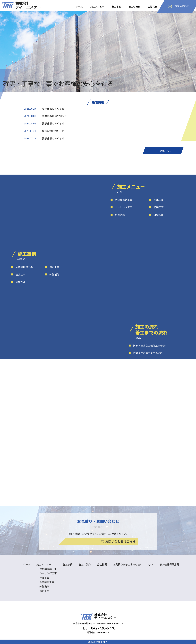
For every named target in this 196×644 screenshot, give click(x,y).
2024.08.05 (30, 123)
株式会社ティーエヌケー (28, 5)
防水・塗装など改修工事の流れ (148, 345)
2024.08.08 (30, 116)
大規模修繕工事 (121, 200)
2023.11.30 (30, 131)
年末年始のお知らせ (53, 131)
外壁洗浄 (156, 215)
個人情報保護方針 (169, 564)
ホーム (79, 6)
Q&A (151, 564)
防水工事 (156, 200)
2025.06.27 (30, 109)
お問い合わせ (178, 6)
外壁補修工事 (47, 582)
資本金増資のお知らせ (54, 116)
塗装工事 (156, 207)
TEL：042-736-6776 (98, 628)
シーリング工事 (121, 207)
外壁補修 (118, 215)
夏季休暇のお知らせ (53, 109)
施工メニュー (97, 6)
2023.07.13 (30, 138)
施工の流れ (134, 6)
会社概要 (152, 6)
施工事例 (116, 6)
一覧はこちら (163, 151)
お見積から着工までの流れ (145, 353)
